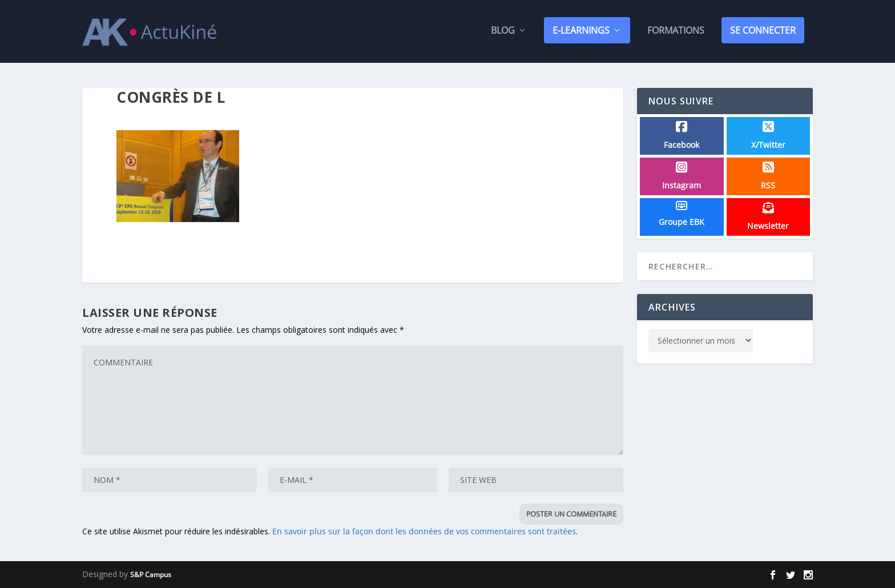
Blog (503, 33)
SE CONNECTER (763, 33)
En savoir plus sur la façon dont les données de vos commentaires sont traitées (424, 532)
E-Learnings (581, 33)
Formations (676, 33)
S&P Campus (151, 575)
